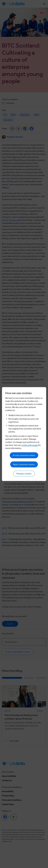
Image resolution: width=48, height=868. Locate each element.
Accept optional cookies (24, 455)
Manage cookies (24, 474)
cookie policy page (30, 445)
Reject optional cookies (24, 464)
